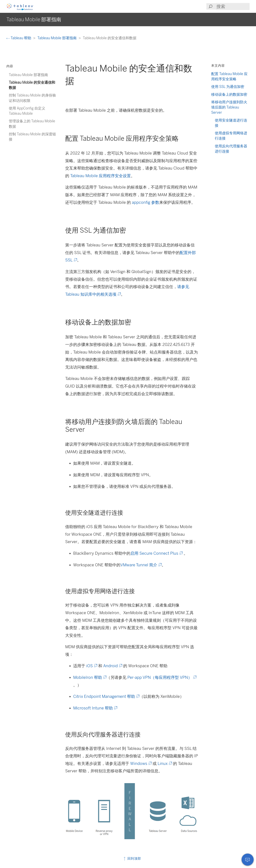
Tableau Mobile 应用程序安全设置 (100, 176)
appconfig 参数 (145, 202)
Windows (141, 764)
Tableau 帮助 (19, 38)
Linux (164, 764)
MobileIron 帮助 (89, 677)
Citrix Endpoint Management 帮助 (106, 696)
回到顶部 (132, 858)
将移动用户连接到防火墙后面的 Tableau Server (229, 107)
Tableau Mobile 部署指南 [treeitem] (28, 75)
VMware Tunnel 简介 (141, 565)
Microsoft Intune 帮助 (95, 708)
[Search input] (233, 7)
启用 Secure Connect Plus (156, 553)
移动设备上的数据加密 (229, 94)
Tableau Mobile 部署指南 (57, 38)
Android (112, 666)
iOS (91, 666)
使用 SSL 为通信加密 (228, 87)
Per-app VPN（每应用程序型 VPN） (162, 677)
